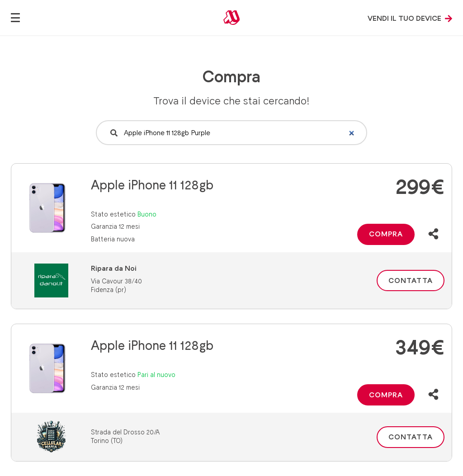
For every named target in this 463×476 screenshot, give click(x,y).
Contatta (411, 280)
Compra (386, 234)
